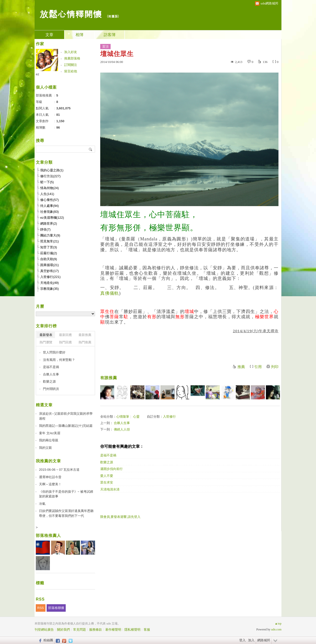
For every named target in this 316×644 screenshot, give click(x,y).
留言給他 (71, 71)
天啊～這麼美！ (50, 484)
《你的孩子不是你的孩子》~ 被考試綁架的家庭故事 (66, 494)
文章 (49, 35)
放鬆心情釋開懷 (71, 14)
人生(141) (47, 194)
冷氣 (42, 504)
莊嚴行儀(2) (49, 253)
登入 (242, 640)
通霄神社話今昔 (50, 477)
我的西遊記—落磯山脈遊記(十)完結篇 (66, 426)
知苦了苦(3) (49, 247)
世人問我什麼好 (54, 352)
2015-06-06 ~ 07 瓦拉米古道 (59, 470)
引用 (258, 367)
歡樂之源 (107, 462)
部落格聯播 (56, 608)
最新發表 (46, 335)
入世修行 (169, 417)
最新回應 (65, 335)
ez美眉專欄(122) (52, 218)
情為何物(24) (49, 188)
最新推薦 (85, 335)
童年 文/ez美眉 (50, 433)
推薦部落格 (72, 58)
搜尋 (91, 149)
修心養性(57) (49, 200)
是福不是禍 (108, 455)
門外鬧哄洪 (51, 389)
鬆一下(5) (47, 182)
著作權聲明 (113, 630)
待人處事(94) (49, 206)
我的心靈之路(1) (52, 170)
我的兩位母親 (49, 440)
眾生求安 (107, 482)
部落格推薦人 (48, 536)
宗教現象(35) (49, 289)
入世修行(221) (50, 277)
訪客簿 (110, 35)
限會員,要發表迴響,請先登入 (120, 517)
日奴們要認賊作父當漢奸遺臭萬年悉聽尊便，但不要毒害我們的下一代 (66, 513)
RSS (41, 608)
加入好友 (71, 52)
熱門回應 (65, 342)
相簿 (79, 35)
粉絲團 (48, 640)
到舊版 (113, 16)
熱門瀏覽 (46, 342)
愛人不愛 (107, 476)
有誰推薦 (109, 378)
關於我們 (63, 630)
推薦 (241, 367)
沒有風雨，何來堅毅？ (59, 360)
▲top (278, 624)
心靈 (136, 417)
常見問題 (79, 630)
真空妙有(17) (49, 271)
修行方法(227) (50, 176)
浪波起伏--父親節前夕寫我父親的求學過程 (66, 416)
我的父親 (45, 448)
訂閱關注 (71, 65)
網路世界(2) (49, 224)
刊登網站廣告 (44, 630)
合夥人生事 (122, 423)
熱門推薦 (85, 342)
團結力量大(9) (50, 235)
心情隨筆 (123, 417)
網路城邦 (264, 640)
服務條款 (96, 630)
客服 (147, 630)
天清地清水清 (110, 489)
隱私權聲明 (132, 630)
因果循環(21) (49, 265)
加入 (251, 640)
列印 (275, 367)
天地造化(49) (49, 283)
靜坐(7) (45, 229)
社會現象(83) (49, 212)
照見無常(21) (49, 241)
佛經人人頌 (122, 429)
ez (38, 74)
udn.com (276, 629)
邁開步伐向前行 (111, 469)
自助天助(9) (49, 259)
